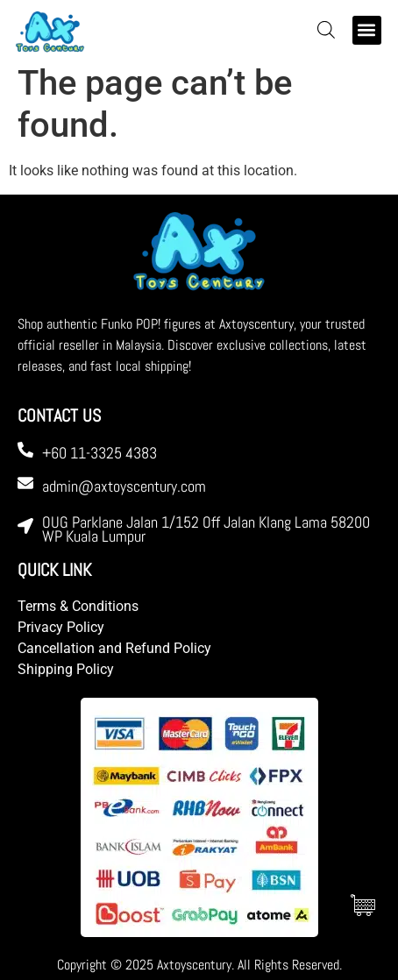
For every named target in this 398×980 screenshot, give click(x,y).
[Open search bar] (326, 30)
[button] (367, 30)
